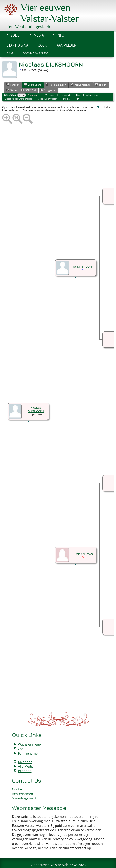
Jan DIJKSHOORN (83, 254)
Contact (18, 777)
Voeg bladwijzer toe (36, 41)
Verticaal (50, 83)
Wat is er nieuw (30, 732)
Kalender (25, 750)
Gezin (11, 78)
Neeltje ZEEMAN (83, 542)
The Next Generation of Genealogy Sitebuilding (62, 856)
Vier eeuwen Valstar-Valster (52, 852)
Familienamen (29, 741)
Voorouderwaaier (47, 86)
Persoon (13, 72)
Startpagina (17, 33)
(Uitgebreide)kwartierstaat (18, 86)
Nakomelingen (56, 72)
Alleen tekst (93, 83)
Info (60, 23)
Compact (65, 83)
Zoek (15, 23)
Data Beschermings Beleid (82, 862)
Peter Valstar (59, 862)
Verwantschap (81, 72)
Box (78, 83)
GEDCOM (28, 78)
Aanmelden (67, 33)
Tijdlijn (101, 72)
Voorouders (33, 72)
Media (39, 23)
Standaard (34, 83)
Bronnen (25, 759)
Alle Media (26, 754)
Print (10, 41)
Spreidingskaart (24, 786)
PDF (78, 86)
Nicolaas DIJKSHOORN (36, 397)
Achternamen (23, 782)
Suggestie (48, 78)
